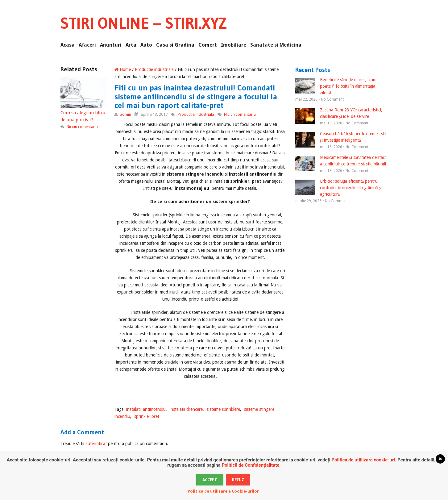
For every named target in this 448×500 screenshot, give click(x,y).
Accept (210, 480)
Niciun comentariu (240, 114)
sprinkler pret (147, 416)
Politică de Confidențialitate (250, 465)
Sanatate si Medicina (276, 45)
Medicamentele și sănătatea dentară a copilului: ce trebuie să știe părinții (341, 161)
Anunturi (111, 45)
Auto (146, 45)
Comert (208, 45)
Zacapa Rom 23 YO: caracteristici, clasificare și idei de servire (339, 114)
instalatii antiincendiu (146, 409)
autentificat (96, 444)
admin (126, 114)
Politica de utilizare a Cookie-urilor (223, 491)
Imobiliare (234, 45)
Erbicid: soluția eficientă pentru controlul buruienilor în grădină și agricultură (338, 188)
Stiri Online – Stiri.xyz (144, 23)
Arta (131, 45)
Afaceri (87, 45)
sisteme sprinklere (223, 409)
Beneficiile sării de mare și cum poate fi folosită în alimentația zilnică (336, 86)
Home (123, 69)
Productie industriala (154, 69)
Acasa (68, 45)
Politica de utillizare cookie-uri (363, 460)
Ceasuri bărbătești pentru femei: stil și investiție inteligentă (341, 137)
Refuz (238, 480)
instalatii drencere (186, 409)
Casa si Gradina (175, 45)
